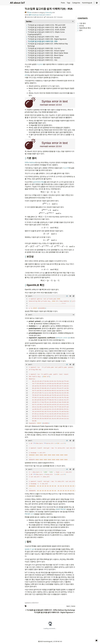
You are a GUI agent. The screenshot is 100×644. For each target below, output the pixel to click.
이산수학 (66, 168)
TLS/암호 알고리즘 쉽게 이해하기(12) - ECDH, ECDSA (46, 30)
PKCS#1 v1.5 (29, 514)
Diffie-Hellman (30, 162)
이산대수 (40, 64)
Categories (76, 3)
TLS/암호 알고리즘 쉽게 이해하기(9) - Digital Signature (47, 39)
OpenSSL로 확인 (85, 28)
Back (68, 606)
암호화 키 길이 (30, 549)
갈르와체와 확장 (39, 182)
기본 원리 (83, 23)
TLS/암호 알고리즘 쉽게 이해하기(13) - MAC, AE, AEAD (47, 27)
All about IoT (17, 3)
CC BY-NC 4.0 (58, 641)
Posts (63, 3)
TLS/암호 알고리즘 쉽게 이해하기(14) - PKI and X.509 (47, 25)
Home (73, 606)
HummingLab (87, 3)
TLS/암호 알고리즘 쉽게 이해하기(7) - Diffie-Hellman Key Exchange (50, 610)
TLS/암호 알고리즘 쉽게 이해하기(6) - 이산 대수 (44, 48)
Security (48, 12)
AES (26, 75)
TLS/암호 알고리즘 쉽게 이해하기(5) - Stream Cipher (46, 51)
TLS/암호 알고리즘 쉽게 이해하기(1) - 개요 (43, 60)
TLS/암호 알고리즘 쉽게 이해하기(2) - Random (44, 58)
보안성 (82, 26)
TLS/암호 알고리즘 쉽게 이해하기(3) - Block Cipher (46, 55)
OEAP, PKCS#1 (61, 509)
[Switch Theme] (97, 3)
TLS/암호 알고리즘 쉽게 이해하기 (40, 15)
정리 (81, 30)
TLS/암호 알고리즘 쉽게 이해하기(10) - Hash (43, 37)
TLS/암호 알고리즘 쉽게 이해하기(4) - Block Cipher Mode (48, 53)
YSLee (28, 12)
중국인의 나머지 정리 (63, 338)
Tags (69, 3)
